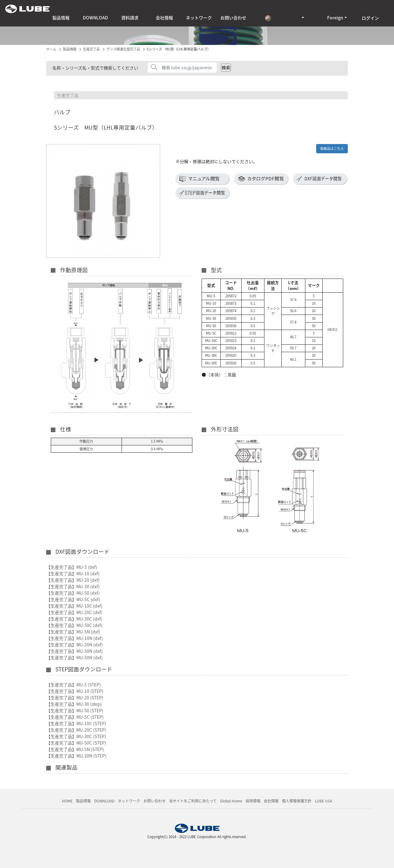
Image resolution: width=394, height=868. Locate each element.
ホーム (51, 49)
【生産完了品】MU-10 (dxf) (73, 573)
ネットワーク (199, 18)
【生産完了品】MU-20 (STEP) (75, 697)
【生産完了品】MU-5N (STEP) (75, 749)
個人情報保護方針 (297, 801)
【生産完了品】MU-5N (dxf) (73, 632)
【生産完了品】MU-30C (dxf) (74, 619)
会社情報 (164, 18)
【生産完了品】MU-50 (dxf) (73, 593)
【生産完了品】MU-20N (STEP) (76, 756)
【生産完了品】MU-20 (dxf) (73, 580)
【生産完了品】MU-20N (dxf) (74, 645)
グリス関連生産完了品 (123, 49)
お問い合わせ (233, 18)
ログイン (370, 18)
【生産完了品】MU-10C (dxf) (74, 606)
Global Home (231, 801)
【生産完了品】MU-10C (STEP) (76, 723)
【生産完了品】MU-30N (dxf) (74, 651)
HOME (67, 801)
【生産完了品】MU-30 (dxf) (73, 586)
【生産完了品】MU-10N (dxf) (74, 638)
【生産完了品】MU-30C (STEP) (76, 736)
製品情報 (61, 18)
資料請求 (130, 18)
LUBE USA (324, 801)
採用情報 (253, 801)
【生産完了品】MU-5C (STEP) (75, 717)
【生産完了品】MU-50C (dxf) (74, 625)
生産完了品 (91, 49)
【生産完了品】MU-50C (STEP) (76, 743)
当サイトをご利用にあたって (193, 801)
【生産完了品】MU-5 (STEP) (74, 685)
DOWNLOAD (95, 18)
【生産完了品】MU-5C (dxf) (73, 599)
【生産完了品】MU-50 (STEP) (75, 710)
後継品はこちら (332, 149)
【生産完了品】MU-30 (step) (74, 704)
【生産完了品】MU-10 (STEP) (75, 691)
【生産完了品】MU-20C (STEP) (76, 730)
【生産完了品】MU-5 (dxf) (72, 567)
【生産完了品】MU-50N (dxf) (74, 657)
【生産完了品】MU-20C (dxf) (74, 612)
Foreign (335, 18)
